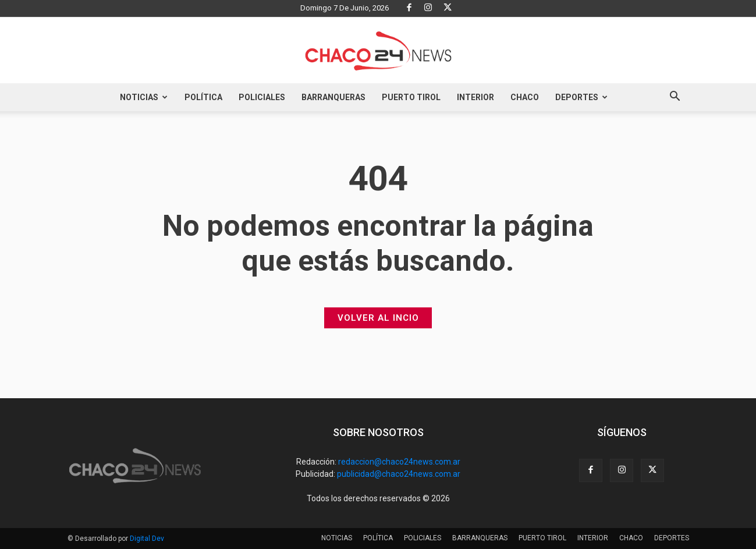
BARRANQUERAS (333, 97)
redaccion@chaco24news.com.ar (399, 462)
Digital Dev (147, 539)
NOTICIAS (144, 97)
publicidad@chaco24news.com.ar (399, 474)
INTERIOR (475, 97)
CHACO (525, 97)
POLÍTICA (203, 97)
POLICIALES (262, 97)
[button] (675, 98)
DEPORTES (581, 97)
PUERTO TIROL (411, 97)
